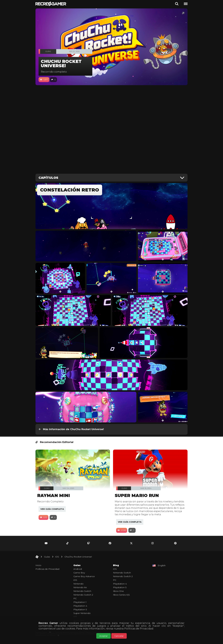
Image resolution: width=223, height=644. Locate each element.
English (162, 569)
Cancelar (119, 636)
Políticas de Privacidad (139, 629)
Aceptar (104, 636)
